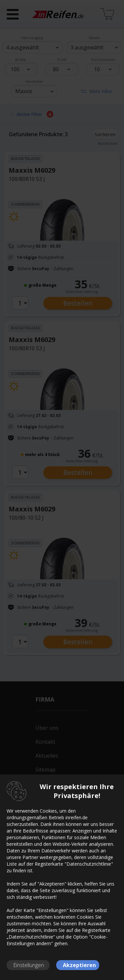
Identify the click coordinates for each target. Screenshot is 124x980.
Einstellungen (29, 965)
